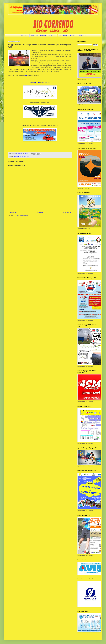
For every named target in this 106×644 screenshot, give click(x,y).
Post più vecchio (66, 212)
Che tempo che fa (18, 156)
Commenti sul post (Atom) (21, 215)
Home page (40, 212)
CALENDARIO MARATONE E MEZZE (44, 35)
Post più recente (13, 212)
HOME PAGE (24, 35)
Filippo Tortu (26, 156)
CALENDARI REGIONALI (67, 35)
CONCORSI (83, 35)
